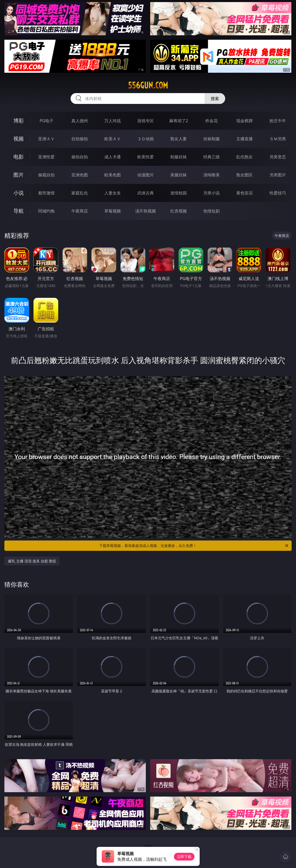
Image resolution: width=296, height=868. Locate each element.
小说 (19, 193)
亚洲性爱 (46, 157)
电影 (19, 157)
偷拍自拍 (80, 157)
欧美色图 (113, 175)
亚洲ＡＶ (46, 139)
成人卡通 (113, 157)
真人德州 (80, 121)
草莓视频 (113, 211)
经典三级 (212, 157)
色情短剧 (212, 211)
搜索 (215, 99)
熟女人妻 (179, 139)
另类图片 (278, 175)
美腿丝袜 (179, 175)
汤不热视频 (146, 211)
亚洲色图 (80, 175)
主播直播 (244, 139)
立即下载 (184, 857)
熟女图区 (244, 175)
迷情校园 (179, 193)
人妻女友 (113, 193)
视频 (19, 139)
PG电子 (46, 121)
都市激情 (46, 193)
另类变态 (278, 157)
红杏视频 (179, 211)
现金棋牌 (244, 121)
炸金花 (212, 121)
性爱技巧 (278, 193)
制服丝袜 (179, 157)
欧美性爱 (146, 157)
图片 (19, 175)
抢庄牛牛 (278, 121)
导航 (19, 211)
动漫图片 (146, 175)
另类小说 (212, 193)
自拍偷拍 (80, 139)
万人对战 (113, 121)
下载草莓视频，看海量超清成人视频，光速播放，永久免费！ (194, 546)
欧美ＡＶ (113, 139)
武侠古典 (146, 193)
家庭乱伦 (80, 193)
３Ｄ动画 (146, 139)
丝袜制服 (212, 139)
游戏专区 (146, 121)
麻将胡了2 (179, 121)
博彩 (19, 121)
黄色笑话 (244, 193)
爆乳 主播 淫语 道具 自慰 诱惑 (32, 561)
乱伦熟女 (244, 157)
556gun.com (148, 85)
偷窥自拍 (46, 175)
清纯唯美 (212, 175)
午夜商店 (80, 211)
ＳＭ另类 (278, 139)
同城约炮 (46, 211)
